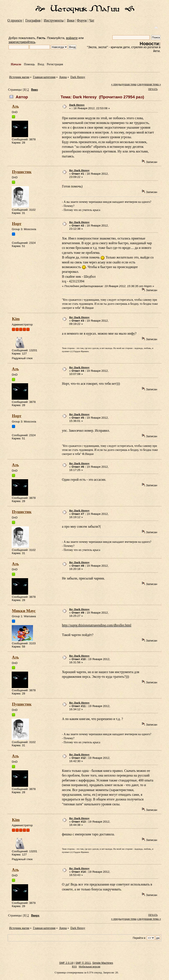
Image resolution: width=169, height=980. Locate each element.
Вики (71, 20)
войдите (72, 38)
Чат (92, 20)
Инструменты (54, 20)
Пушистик (22, 172)
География (33, 20)
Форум (82, 20)
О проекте (15, 20)
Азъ (15, 106)
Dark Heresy (77, 105)
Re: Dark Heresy (79, 170)
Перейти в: (139, 938)
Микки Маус (24, 611)
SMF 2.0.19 (66, 963)
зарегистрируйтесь (22, 42)
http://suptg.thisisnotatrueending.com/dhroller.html (97, 625)
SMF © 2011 (83, 963)
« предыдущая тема (124, 84)
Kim (16, 319)
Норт (17, 224)
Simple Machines (103, 963)
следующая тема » (149, 84)
